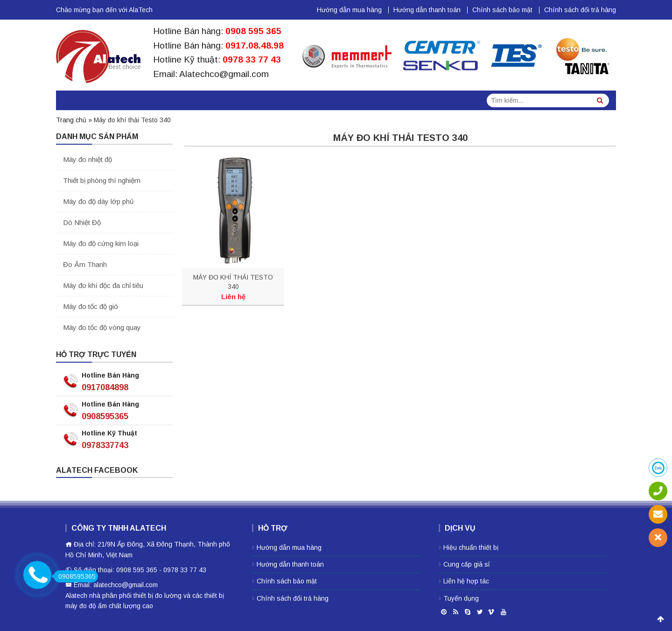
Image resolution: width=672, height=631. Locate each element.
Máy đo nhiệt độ (87, 159)
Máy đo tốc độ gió (91, 306)
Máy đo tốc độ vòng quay (102, 327)
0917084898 (105, 387)
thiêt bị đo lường (157, 596)
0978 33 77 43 (252, 60)
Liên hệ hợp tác (466, 581)
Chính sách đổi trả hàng (580, 10)
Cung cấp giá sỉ (466, 564)
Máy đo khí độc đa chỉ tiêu (103, 285)
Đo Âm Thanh (85, 264)
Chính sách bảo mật (502, 10)
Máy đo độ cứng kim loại (101, 243)
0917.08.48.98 (255, 46)
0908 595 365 (253, 31)
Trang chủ (71, 120)
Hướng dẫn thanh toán (427, 10)
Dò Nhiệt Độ (82, 222)
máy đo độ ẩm (86, 606)
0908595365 (105, 416)
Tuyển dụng (461, 598)
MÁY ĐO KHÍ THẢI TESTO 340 (233, 282)
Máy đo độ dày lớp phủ (98, 201)
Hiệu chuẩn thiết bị (471, 547)
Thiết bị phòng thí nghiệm (102, 180)
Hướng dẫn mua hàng (349, 10)
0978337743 (105, 445)
